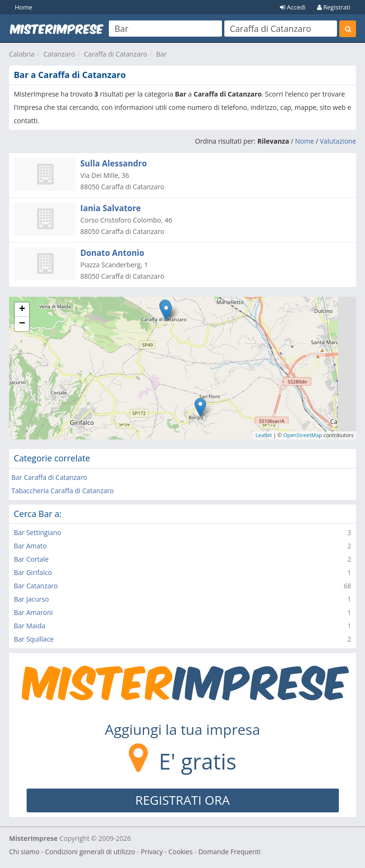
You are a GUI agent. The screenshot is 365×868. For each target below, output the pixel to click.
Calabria (22, 54)
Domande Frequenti (229, 852)
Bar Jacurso (31, 599)
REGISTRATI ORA (183, 800)
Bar (161, 54)
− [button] (22, 324)
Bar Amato (30, 546)
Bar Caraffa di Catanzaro (49, 477)
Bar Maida (29, 626)
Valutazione (338, 141)
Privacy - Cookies (167, 852)
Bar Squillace (34, 639)
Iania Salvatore (110, 208)
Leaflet (264, 435)
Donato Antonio (112, 253)
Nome (305, 141)
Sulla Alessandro (114, 163)
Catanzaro (59, 54)
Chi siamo (24, 852)
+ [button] (22, 310)
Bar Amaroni (33, 612)
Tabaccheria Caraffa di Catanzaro (62, 491)
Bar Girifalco (33, 572)
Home (24, 7)
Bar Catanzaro (36, 586)
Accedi (293, 7)
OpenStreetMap (303, 435)
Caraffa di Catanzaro (116, 54)
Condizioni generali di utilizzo (90, 852)
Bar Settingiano (38, 532)
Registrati (334, 7)
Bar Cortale (31, 559)
